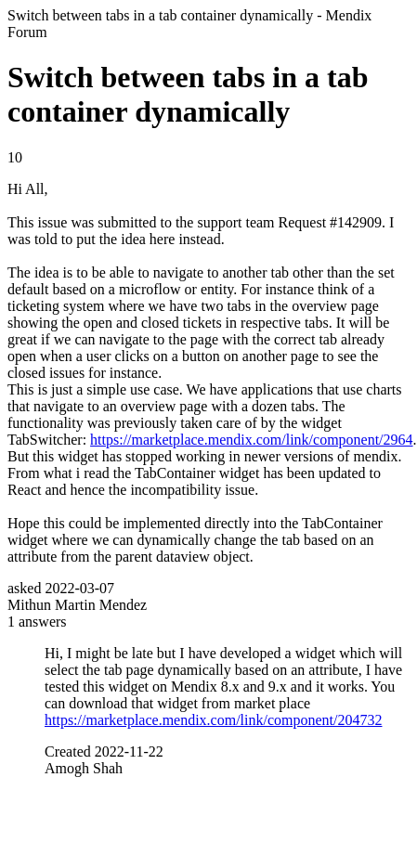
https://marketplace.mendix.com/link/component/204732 (213, 720)
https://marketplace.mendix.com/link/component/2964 (251, 440)
